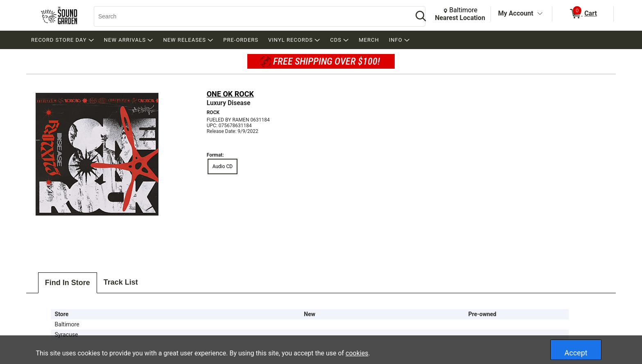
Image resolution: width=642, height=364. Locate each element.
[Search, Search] (249, 16)
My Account (516, 13)
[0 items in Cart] (583, 14)
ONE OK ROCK (230, 94)
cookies (357, 353)
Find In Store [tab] (68, 283)
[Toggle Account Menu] (540, 14)
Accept (576, 353)
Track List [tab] (121, 282)
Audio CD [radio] (223, 166)
